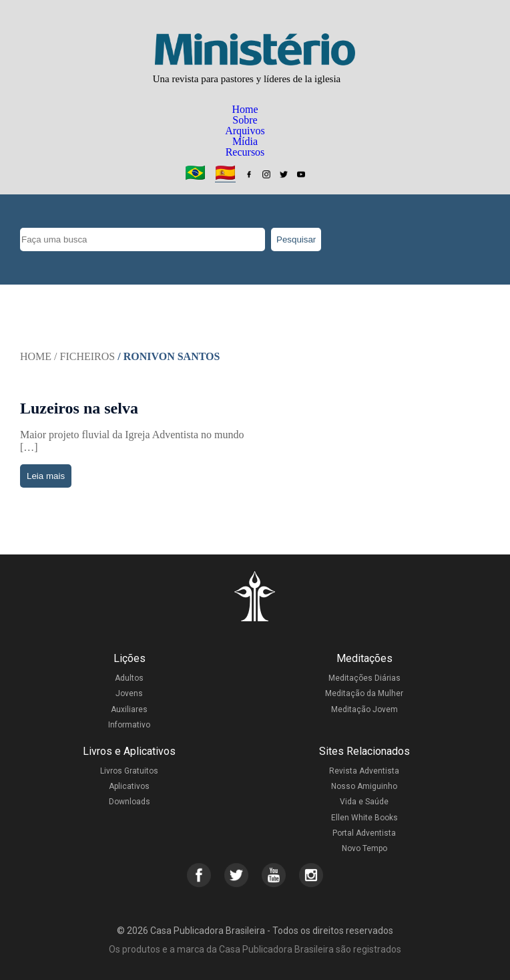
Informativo (129, 725)
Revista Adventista (364, 771)
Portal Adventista (364, 833)
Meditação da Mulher (364, 693)
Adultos (129, 678)
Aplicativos (129, 786)
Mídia (245, 141)
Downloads (130, 802)
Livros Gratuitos (129, 771)
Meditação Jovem (364, 709)
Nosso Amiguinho (364, 786)
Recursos (245, 152)
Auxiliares (129, 709)
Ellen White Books (364, 818)
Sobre (245, 120)
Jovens (129, 693)
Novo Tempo (364, 848)
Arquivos (245, 131)
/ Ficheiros (84, 356)
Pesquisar (296, 239)
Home (245, 109)
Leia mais (46, 476)
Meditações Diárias (364, 678)
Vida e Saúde (364, 802)
